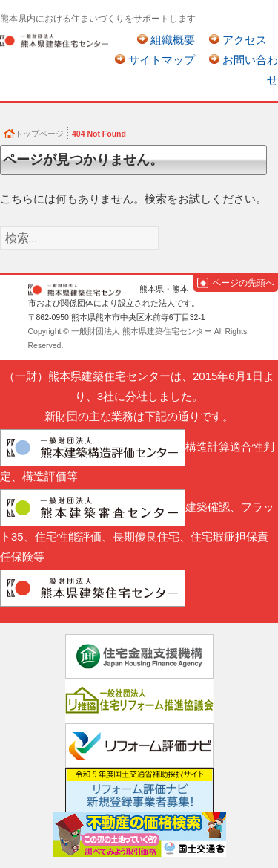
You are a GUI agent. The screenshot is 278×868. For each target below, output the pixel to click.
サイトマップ (162, 60)
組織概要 (173, 40)
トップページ (39, 134)
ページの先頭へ (243, 283)
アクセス (245, 40)
